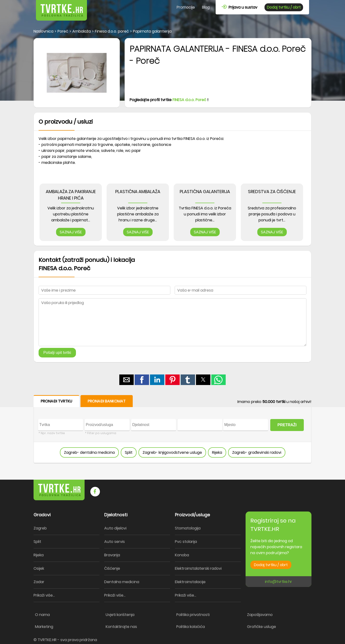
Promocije (186, 7)
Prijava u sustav (239, 7)
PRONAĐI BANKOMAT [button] (107, 401)
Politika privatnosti (193, 615)
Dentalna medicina (122, 582)
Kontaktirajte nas (121, 627)
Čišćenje (112, 568)
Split (129, 452)
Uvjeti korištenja (120, 615)
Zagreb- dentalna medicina (89, 452)
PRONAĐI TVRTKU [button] (56, 401)
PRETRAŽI (287, 425)
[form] (172, 429)
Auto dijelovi (115, 528)
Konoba (182, 555)
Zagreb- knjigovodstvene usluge (172, 452)
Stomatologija (188, 528)
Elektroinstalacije (190, 582)
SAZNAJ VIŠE (71, 232)
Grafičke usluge (262, 627)
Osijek (39, 568)
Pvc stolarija (186, 542)
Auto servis (115, 542)
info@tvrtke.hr (279, 582)
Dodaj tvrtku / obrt (284, 7)
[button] (126, 380)
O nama (42, 615)
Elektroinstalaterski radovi (198, 568)
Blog (206, 7)
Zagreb (40, 528)
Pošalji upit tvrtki (57, 353)
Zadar (39, 582)
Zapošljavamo (260, 615)
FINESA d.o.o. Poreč (189, 100)
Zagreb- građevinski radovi (257, 452)
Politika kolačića (191, 627)
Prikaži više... (44, 595)
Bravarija (112, 555)
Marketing (44, 627)
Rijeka (217, 452)
